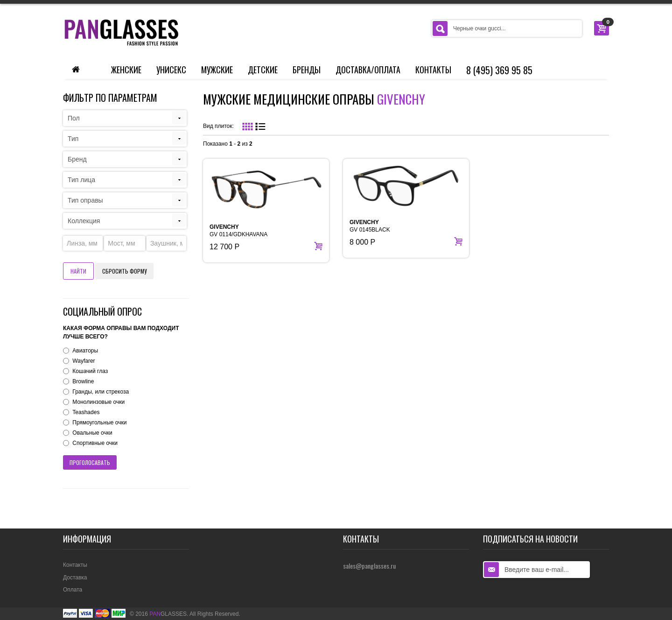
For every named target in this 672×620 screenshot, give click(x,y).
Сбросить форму (124, 271)
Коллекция (84, 221)
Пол (74, 118)
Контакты (433, 70)
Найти (78, 271)
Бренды (307, 70)
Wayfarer (84, 361)
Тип (73, 139)
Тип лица (81, 180)
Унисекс (171, 70)
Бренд (77, 159)
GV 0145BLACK (370, 226)
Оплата (73, 590)
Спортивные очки (95, 443)
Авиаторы (85, 351)
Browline (83, 381)
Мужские (217, 70)
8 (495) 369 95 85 (499, 70)
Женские (126, 70)
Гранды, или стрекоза (101, 392)
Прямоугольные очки (99, 423)
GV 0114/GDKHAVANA (238, 231)
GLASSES (168, 614)
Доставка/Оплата (368, 70)
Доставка (75, 578)
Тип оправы (85, 200)
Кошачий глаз (90, 371)
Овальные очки (92, 433)
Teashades (86, 412)
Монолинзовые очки (98, 402)
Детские (263, 70)
